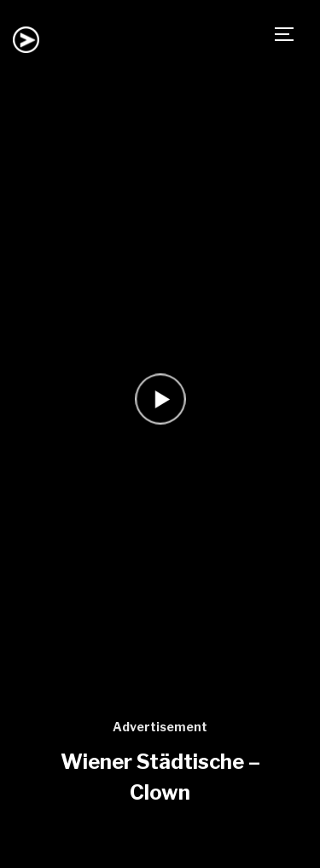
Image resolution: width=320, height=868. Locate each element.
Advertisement (160, 727)
